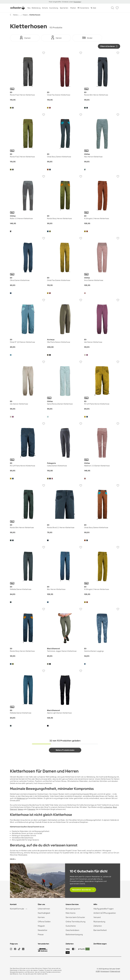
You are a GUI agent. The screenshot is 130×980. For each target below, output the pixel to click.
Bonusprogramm (73, 909)
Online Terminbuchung (76, 922)
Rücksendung (99, 922)
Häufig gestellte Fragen (104, 909)
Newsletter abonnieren (82, 890)
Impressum (105, 971)
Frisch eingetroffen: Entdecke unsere (61, 2)
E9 (101, 807)
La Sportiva (108, 807)
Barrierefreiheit (100, 930)
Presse (41, 934)
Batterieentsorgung (74, 934)
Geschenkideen (72, 930)
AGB (98, 971)
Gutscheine (71, 926)
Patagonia (31, 809)
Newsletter (43, 930)
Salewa (20, 809)
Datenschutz (115, 971)
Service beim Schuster (75, 917)
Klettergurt (21, 798)
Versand (97, 917)
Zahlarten (98, 926)
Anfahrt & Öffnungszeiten (105, 913)
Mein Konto (71, 913)
